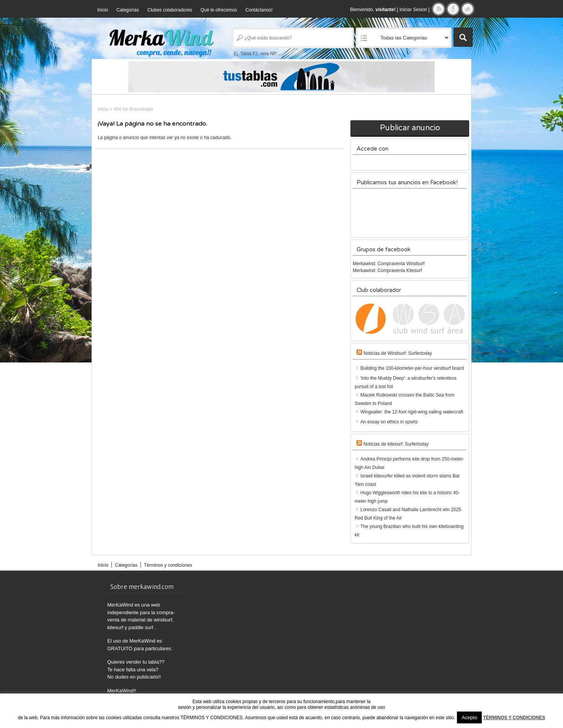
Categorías (128, 10)
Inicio (103, 10)
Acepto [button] (469, 717)
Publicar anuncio (410, 128)
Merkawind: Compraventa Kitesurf (387, 271)
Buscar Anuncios (463, 37)
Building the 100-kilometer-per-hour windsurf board (412, 368)
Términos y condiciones (168, 565)
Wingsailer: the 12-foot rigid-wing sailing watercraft (412, 412)
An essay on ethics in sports (389, 422)
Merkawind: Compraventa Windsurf (389, 264)
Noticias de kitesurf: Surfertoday (396, 444)
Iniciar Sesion (413, 10)
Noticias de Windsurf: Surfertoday (398, 353)
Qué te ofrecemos (218, 10)
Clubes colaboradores (170, 10)
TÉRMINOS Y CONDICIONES (514, 718)
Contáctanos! (259, 10)
